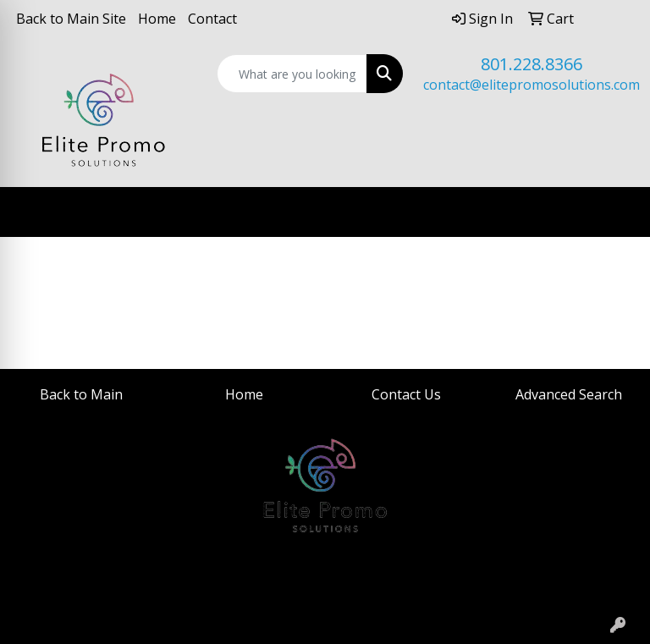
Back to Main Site (71, 19)
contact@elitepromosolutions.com (532, 85)
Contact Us (406, 394)
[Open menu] (616, 212)
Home (157, 19)
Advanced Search (569, 394)
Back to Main (81, 394)
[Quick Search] (292, 74)
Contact (212, 19)
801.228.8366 (532, 64)
